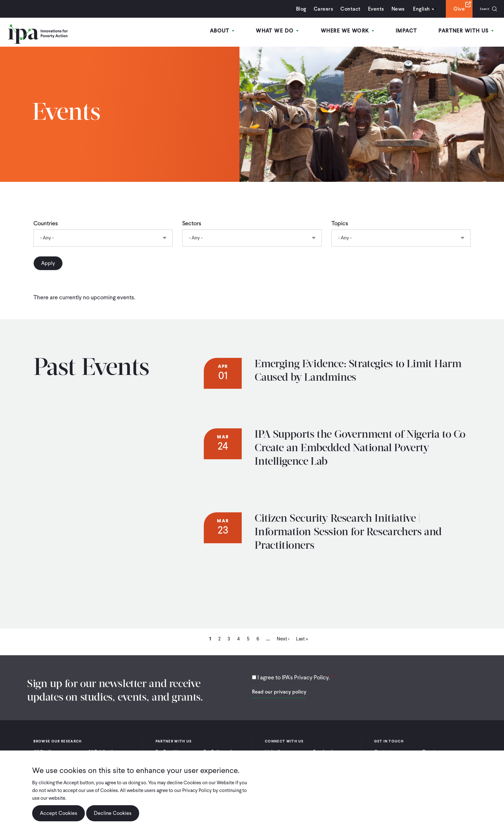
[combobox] (103, 238)
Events (368, 9)
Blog (293, 9)
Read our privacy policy (279, 692)
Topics (340, 223)
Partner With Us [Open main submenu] (468, 32)
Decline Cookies (113, 813)
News (390, 9)
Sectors (192, 223)
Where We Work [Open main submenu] (354, 32)
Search (481, 9)
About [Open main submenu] (234, 32)
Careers (316, 9)
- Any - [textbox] (47, 238)
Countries (46, 223)
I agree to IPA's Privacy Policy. (294, 677)
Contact (343, 9)
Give (451, 9)
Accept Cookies (59, 813)
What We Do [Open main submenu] (287, 32)
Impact (411, 32)
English (414, 9)
